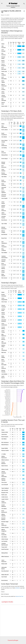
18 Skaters (13, 3)
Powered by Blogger (13, 640)
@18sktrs (17, 588)
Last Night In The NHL (7, 602)
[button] (24, 11)
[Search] (24, 4)
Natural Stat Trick (20, 596)
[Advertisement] (13, 621)
